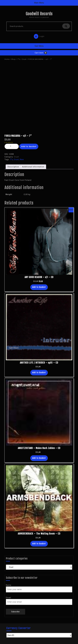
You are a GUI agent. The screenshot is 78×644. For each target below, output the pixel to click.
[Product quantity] (12, 146)
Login (38, 36)
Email (8, 598)
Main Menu (39, 3)
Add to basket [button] (39, 287)
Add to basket (29, 146)
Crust (24, 59)
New (22, 159)
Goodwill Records (39, 14)
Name (9, 585)
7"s (19, 59)
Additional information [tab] (33, 167)
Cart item (39, 53)
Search (66, 26)
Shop (13, 59)
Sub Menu (39, 46)
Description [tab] (13, 167)
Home (7, 59)
